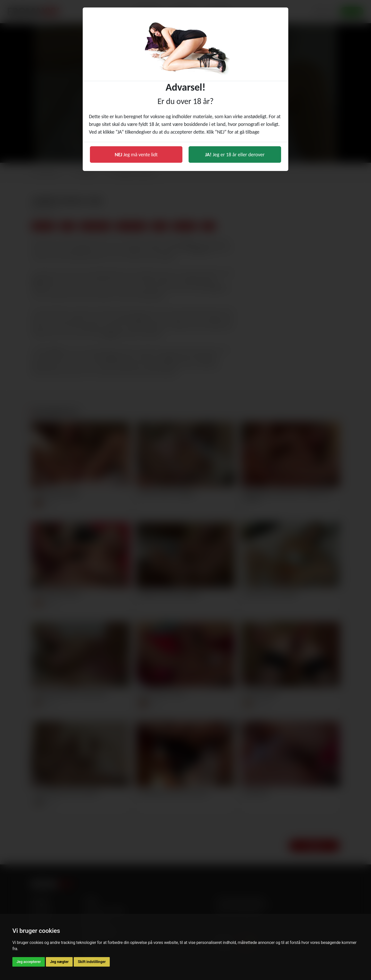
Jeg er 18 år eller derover (235, 154)
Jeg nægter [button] (59, 962)
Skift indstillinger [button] (92, 962)
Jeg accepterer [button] (29, 962)
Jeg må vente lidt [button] (136, 154)
